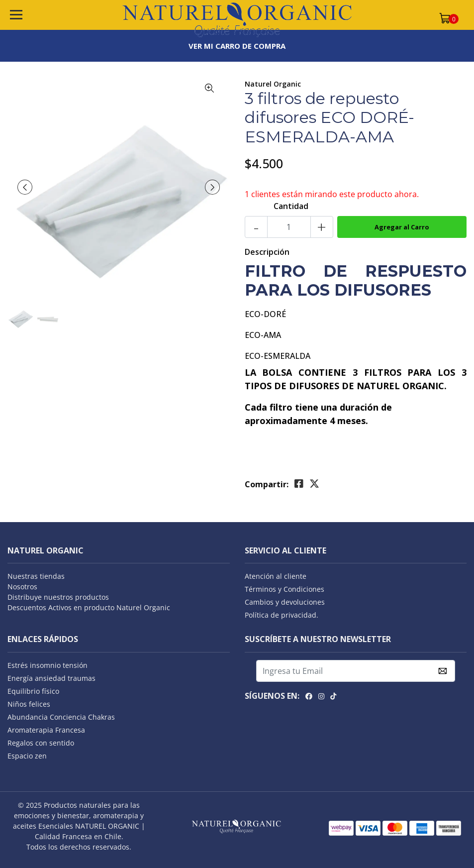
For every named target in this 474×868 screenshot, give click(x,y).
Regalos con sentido (41, 743)
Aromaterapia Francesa (46, 730)
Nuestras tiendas (36, 576)
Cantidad (291, 206)
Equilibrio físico (33, 691)
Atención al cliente (276, 576)
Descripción (267, 252)
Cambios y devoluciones (285, 602)
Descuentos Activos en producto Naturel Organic (89, 607)
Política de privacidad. (282, 615)
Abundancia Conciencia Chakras (61, 717)
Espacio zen (27, 756)
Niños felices (29, 704)
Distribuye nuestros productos (58, 597)
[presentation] (25, 187)
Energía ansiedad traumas (51, 678)
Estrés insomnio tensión (47, 665)
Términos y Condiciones (284, 589)
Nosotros (22, 587)
